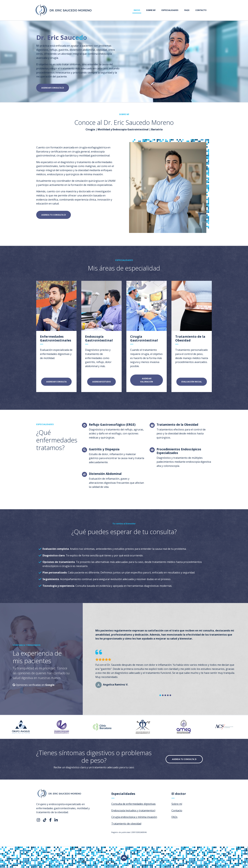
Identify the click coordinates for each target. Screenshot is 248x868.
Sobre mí (151, 10)
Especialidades (170, 10)
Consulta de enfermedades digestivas (133, 804)
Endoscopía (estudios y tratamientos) (133, 810)
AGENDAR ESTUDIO (101, 382)
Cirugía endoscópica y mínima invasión (134, 817)
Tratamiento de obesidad (126, 824)
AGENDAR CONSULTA (53, 88)
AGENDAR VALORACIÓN (147, 380)
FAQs (187, 10)
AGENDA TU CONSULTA (54, 215)
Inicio (137, 10)
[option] (23, 727)
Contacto (201, 10)
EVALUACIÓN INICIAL (192, 382)
